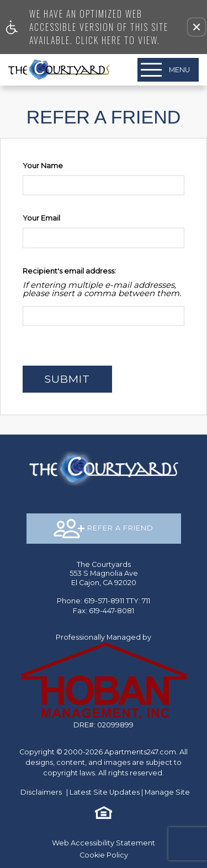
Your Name (43, 166)
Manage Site (167, 792)
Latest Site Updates (105, 792)
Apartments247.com (140, 752)
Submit (67, 379)
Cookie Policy (104, 855)
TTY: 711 (104, 601)
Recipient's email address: (69, 271)
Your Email (41, 218)
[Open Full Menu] (168, 70)
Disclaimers (41, 792)
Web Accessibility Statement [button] (104, 843)
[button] (197, 27)
